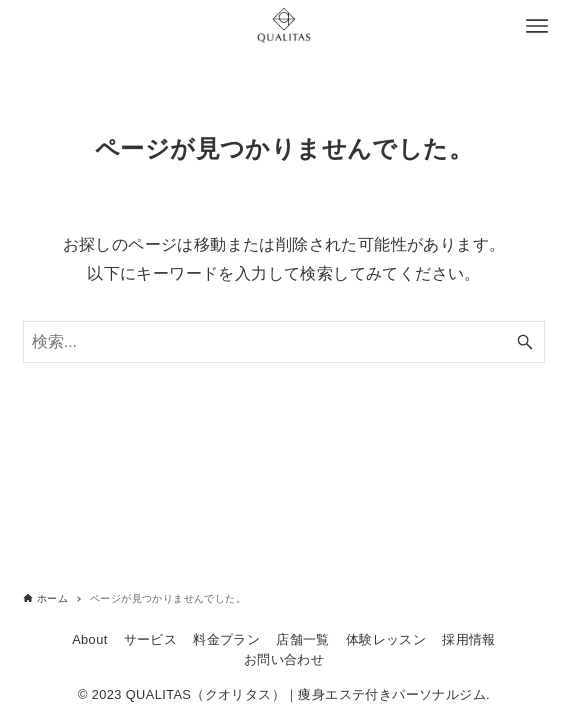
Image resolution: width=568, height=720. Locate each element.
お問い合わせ (284, 659)
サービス (151, 639)
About (89, 639)
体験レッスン (386, 639)
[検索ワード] (284, 342)
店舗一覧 (303, 639)
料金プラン (226, 639)
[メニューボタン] (537, 26)
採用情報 (469, 639)
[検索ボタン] (525, 342)
